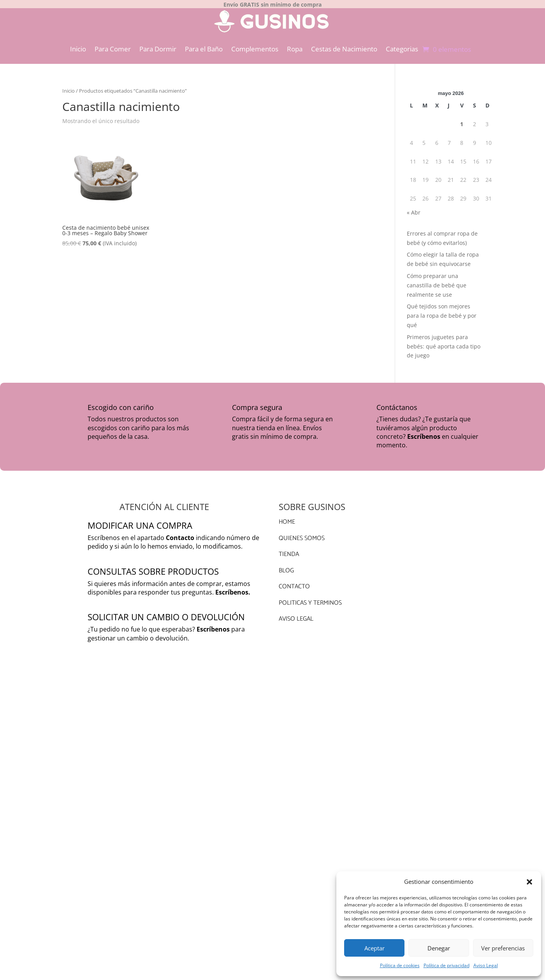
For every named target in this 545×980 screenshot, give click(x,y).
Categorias (402, 45)
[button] (529, 882)
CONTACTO (294, 582)
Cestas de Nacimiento (344, 45)
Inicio (78, 45)
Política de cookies (400, 965)
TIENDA (289, 550)
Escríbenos (424, 432)
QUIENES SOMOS (302, 534)
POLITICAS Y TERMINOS (310, 599)
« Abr (414, 208)
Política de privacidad (447, 965)
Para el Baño (204, 45)
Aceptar (374, 948)
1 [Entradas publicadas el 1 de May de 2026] (462, 120)
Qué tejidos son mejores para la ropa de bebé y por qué (442, 311)
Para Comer (113, 45)
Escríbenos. (233, 588)
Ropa (295, 45)
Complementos (255, 45)
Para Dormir (158, 45)
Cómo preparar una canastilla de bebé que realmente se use (437, 281)
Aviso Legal (486, 965)
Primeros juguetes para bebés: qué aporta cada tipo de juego (444, 342)
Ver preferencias (503, 948)
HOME (287, 518)
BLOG (286, 566)
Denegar (439, 948)
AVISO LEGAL (296, 615)
